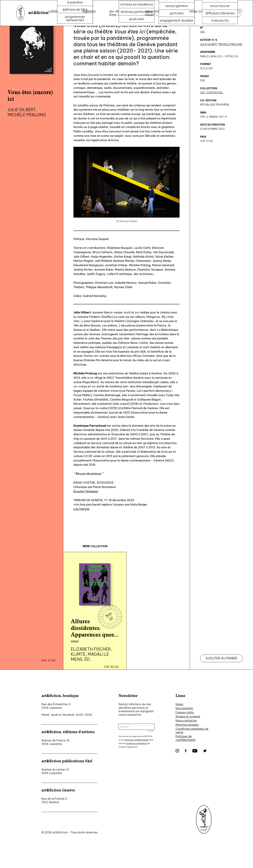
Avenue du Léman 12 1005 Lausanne (55, 771)
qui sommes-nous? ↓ (156, 13)
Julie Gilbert (209, 44)
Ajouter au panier (221, 658)
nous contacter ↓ (204, 11)
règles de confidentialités (137, 740)
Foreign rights (185, 712)
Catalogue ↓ (59, 11)
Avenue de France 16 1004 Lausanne (55, 742)
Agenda (89, 11)
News (179, 704)
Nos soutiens (184, 708)
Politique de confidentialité (186, 738)
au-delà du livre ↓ (119, 13)
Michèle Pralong (230, 44)
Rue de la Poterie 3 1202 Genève (54, 800)
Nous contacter (186, 720)
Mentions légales (187, 725)
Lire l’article (81, 509)
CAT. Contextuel (212, 93)
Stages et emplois (188, 716)
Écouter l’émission (86, 491)
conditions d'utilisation (136, 743)
